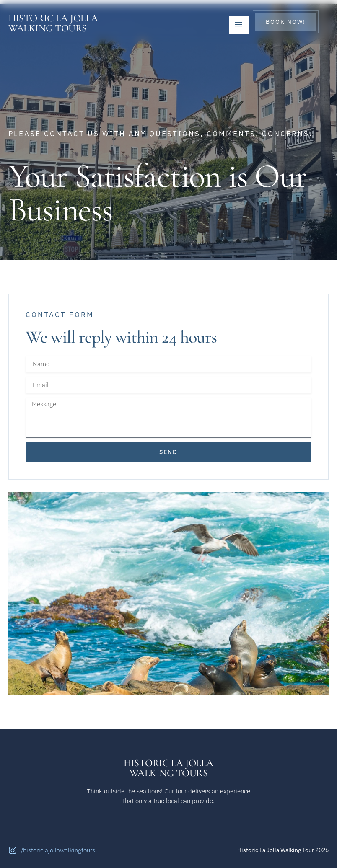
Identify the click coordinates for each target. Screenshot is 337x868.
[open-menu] (239, 25)
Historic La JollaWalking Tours (53, 23)
